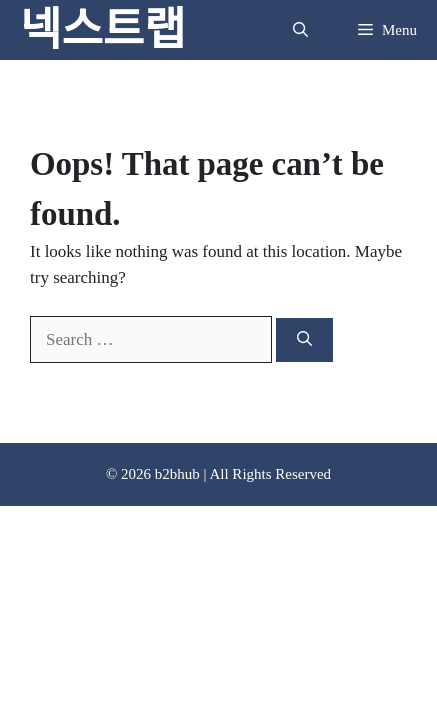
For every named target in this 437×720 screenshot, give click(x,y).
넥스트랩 (103, 30)
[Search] (304, 340)
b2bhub (177, 474)
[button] (300, 30)
